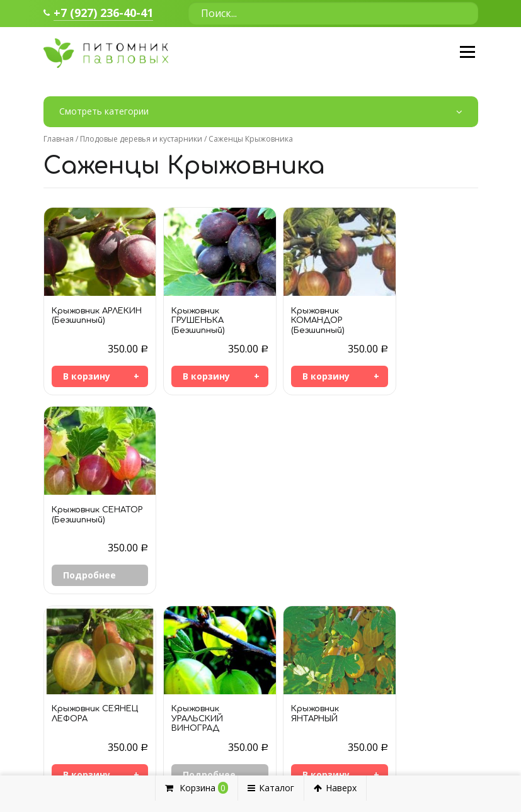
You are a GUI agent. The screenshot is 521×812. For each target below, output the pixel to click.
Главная (59, 139)
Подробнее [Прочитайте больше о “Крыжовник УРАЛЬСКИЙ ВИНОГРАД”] (199, 574)
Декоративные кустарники (403, 700)
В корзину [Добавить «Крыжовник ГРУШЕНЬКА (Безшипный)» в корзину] (196, 377)
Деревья (364, 716)
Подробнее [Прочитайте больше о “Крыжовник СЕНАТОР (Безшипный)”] (418, 377)
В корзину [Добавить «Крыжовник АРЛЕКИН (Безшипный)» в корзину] (87, 377)
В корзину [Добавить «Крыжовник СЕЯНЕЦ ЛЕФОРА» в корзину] (87, 574)
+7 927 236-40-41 (97, 730)
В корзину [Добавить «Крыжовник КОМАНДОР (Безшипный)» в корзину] (306, 377)
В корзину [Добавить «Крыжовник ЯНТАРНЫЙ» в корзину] (306, 574)
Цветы (360, 732)
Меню (467, 53)
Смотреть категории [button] (261, 112)
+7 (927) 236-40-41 (103, 13)
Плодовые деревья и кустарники (141, 139)
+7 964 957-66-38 (97, 711)
